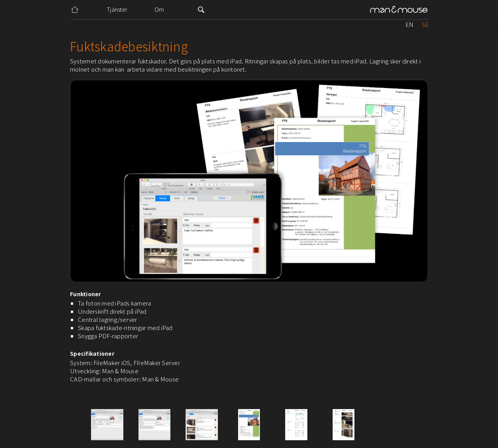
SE (425, 24)
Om (159, 9)
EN (409, 24)
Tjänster (117, 9)
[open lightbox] (107, 425)
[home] (399, 10)
